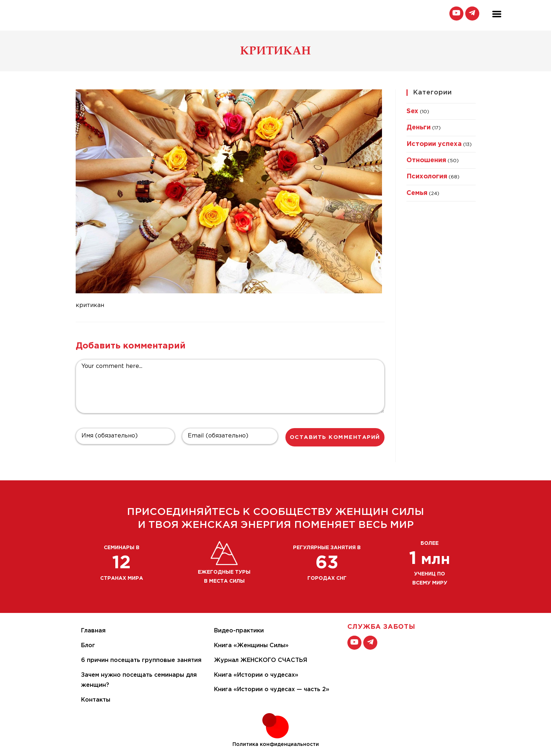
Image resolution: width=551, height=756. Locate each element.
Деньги (419, 128)
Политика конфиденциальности (276, 744)
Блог (88, 646)
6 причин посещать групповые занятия (141, 660)
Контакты (96, 700)
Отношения (426, 160)
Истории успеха (434, 144)
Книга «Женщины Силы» (251, 646)
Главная (93, 631)
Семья (417, 193)
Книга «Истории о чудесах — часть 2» (272, 690)
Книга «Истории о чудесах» (256, 675)
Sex (412, 111)
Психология (427, 177)
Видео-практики (239, 631)
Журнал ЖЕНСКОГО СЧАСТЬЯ (261, 660)
